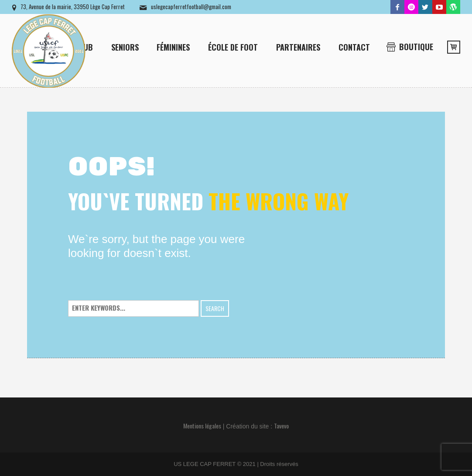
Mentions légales (202, 426)
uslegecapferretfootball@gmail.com (191, 7)
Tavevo (281, 426)
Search (215, 308)
